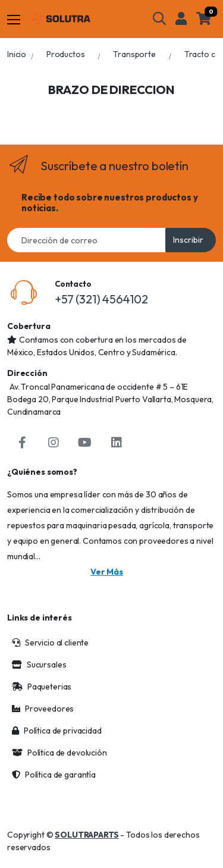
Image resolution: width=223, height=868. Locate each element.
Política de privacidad (57, 731)
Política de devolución (59, 753)
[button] (159, 18)
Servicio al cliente (50, 643)
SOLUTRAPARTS (87, 835)
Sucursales (39, 665)
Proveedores (43, 709)
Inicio (17, 54)
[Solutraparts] (60, 19)
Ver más (107, 572)
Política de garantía (54, 775)
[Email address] (87, 240)
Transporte (134, 54)
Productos (66, 54)
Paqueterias (42, 687)
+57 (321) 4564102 (101, 299)
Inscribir (188, 240)
